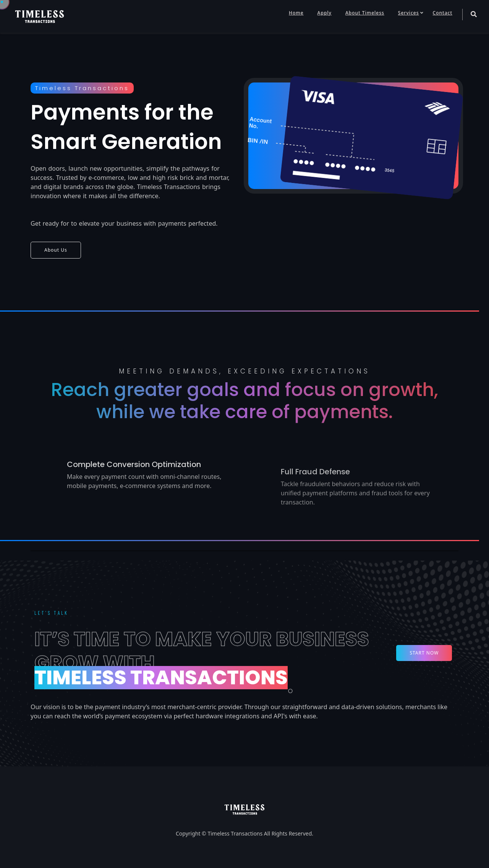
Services (409, 13)
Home (296, 13)
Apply (325, 13)
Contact (443, 13)
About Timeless (365, 13)
